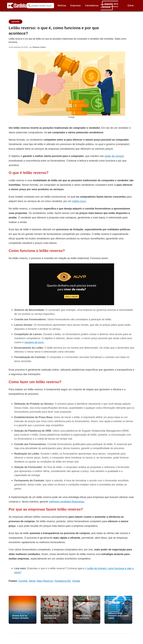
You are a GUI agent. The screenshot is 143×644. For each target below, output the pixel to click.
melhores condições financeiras (66, 502)
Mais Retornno (45, 581)
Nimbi (32, 581)
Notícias (62, 6)
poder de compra (114, 156)
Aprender (16, 22)
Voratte (76, 581)
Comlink (23, 581)
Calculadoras (92, 6)
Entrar (131, 6)
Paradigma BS (63, 581)
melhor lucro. (79, 201)
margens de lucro (34, 342)
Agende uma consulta (109, 6)
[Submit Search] (29, 6)
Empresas (76, 6)
